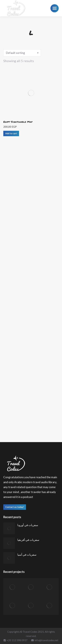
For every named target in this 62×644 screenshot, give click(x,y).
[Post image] (9, 528)
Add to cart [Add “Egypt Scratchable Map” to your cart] (11, 133)
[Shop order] (22, 53)
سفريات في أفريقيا (28, 540)
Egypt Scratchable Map (18, 122)
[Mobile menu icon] (55, 8)
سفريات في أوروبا (28, 525)
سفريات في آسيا (27, 555)
